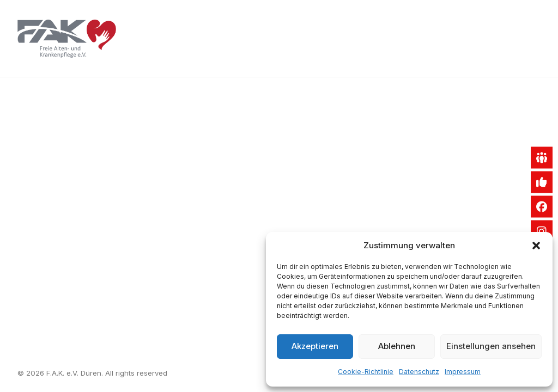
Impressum (463, 372)
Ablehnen (397, 346)
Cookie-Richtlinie (366, 372)
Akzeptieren (315, 346)
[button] (536, 246)
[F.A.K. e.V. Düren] (67, 39)
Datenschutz (419, 372)
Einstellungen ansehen (491, 346)
